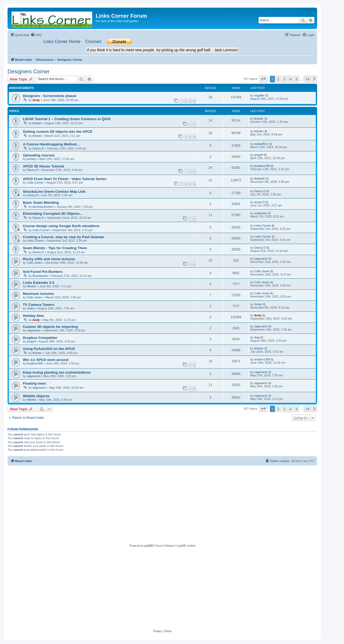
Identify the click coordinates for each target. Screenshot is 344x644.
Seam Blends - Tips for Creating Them (55, 248)
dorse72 (260, 202)
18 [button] (307, 79)
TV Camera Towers (39, 305)
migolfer (259, 95)
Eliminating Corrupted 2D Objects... (53, 214)
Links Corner (35, 183)
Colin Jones (35, 263)
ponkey (32, 159)
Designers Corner (29, 71)
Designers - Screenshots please (50, 96)
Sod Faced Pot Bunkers (43, 272)
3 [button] (284, 79)
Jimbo (31, 308)
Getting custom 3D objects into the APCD (58, 132)
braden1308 (262, 166)
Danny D (38, 148)
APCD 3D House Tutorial (43, 166)
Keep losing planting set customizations (57, 372)
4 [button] (290, 79)
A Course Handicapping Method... (51, 144)
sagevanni (261, 259)
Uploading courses (39, 155)
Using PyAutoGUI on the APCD (49, 349)
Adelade (260, 178)
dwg (257, 337)
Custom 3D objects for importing (50, 327)
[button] (263, 79)
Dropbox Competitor (40, 338)
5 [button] (297, 79)
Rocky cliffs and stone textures (49, 259)
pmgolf (259, 155)
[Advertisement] (162, 506)
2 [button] (278, 79)
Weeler (32, 286)
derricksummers (43, 207)
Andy (36, 100)
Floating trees (34, 383)
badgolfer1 (261, 144)
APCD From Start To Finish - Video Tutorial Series (65, 179)
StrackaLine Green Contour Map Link (54, 192)
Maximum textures (38, 294)
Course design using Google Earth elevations (61, 226)
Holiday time (33, 316)
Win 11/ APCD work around (46, 360)
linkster (37, 123)
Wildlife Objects (36, 396)
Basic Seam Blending (41, 203)
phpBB (148, 546)
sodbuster (261, 213)
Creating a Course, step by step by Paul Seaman (64, 237)
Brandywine (40, 276)
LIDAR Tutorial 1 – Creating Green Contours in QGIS (67, 119)
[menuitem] (36, 35)
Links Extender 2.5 (39, 283)
